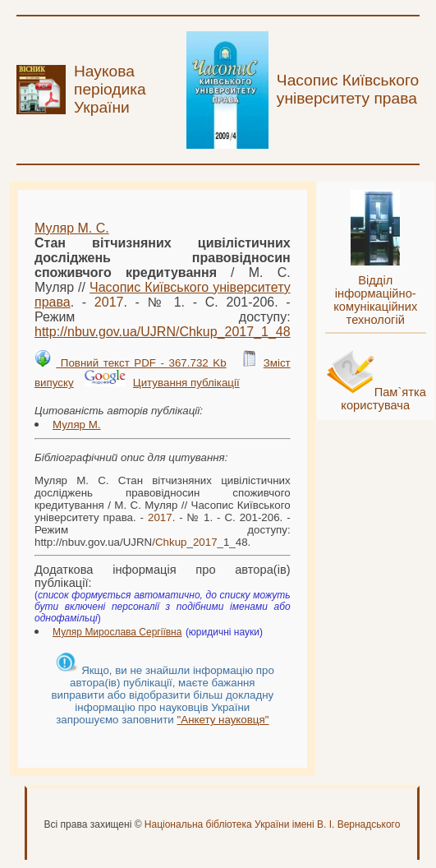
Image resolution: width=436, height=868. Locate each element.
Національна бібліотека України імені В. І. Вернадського (273, 824)
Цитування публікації (186, 383)
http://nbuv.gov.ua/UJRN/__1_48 (163, 332)
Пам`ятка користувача (383, 399)
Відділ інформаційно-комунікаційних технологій (375, 300)
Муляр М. (77, 425)
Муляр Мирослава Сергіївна (117, 632)
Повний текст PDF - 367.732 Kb (141, 363)
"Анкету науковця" (223, 720)
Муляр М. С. (72, 228)
